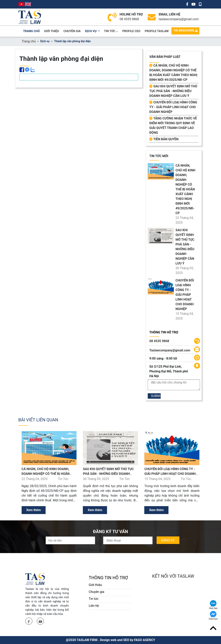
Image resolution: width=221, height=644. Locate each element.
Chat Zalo (213, 605)
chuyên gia (72, 31)
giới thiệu (52, 31)
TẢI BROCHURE (186, 31)
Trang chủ (29, 41)
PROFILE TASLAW (157, 31)
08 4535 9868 (129, 19)
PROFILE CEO (131, 31)
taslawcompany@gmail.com (179, 19)
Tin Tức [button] (111, 31)
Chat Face (213, 615)
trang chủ (32, 31)
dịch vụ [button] (91, 31)
